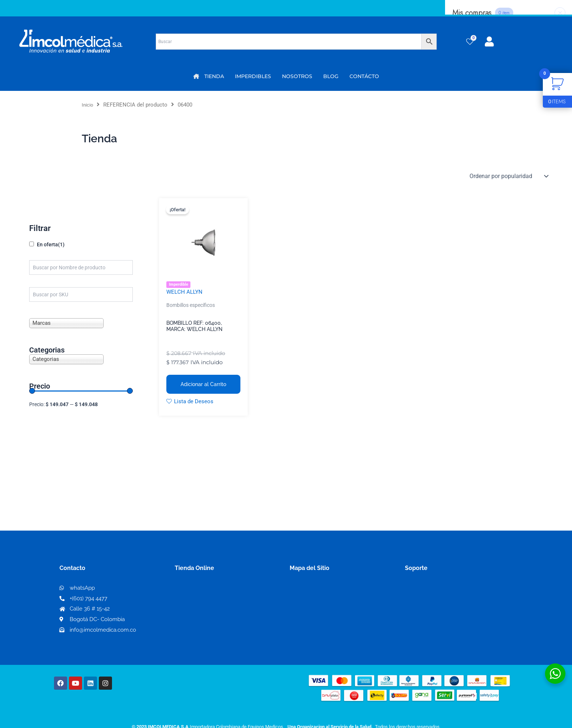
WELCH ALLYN (185, 292)
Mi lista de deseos (202, 602)
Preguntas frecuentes (435, 614)
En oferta (51, 244)
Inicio (88, 105)
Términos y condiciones (437, 591)
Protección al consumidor (440, 626)
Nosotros (303, 590)
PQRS (298, 602)
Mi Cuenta (191, 591)
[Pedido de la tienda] (508, 176)
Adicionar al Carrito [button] (203, 385)
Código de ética (427, 602)
